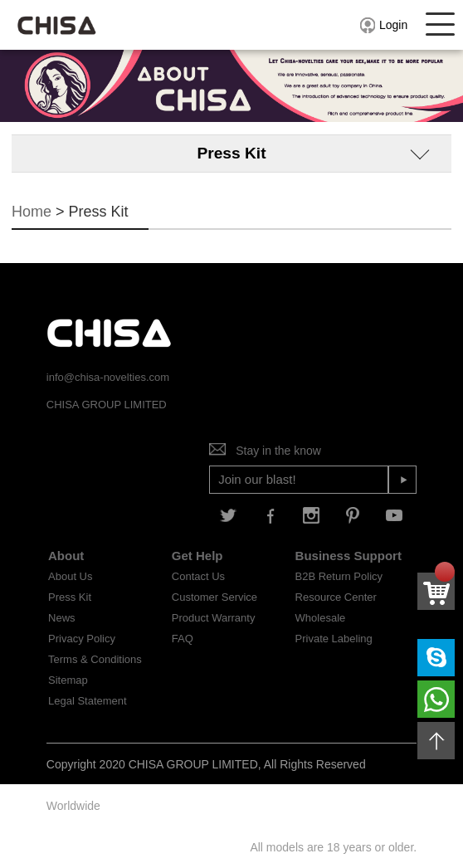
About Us (70, 576)
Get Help (197, 556)
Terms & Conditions (95, 659)
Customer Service (214, 597)
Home (32, 212)
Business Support (348, 556)
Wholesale (321, 618)
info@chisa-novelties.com (108, 377)
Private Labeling (334, 639)
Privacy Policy (82, 639)
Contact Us (198, 576)
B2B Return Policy (339, 576)
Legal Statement (88, 701)
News (62, 618)
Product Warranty (214, 618)
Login (383, 25)
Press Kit (70, 597)
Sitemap (68, 680)
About (66, 556)
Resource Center (336, 597)
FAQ (183, 639)
